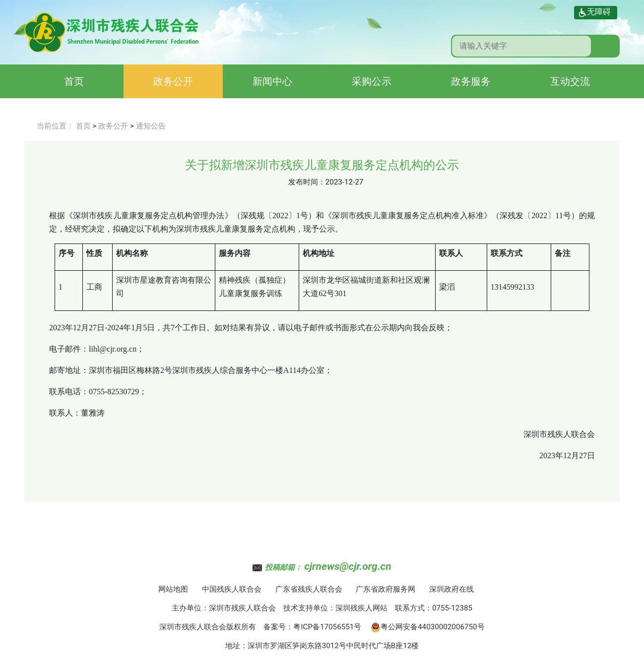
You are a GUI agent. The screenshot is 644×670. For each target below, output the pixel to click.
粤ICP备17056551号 (327, 627)
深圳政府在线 (451, 589)
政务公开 (173, 81)
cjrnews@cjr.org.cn (348, 566)
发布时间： (307, 182)
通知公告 (151, 126)
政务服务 (471, 81)
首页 (74, 81)
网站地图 (173, 589)
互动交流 (570, 81)
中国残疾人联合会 (232, 589)
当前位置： (55, 126)
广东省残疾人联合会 (309, 589)
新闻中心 (272, 81)
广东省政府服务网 (386, 589)
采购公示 (372, 81)
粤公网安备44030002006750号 (428, 627)
